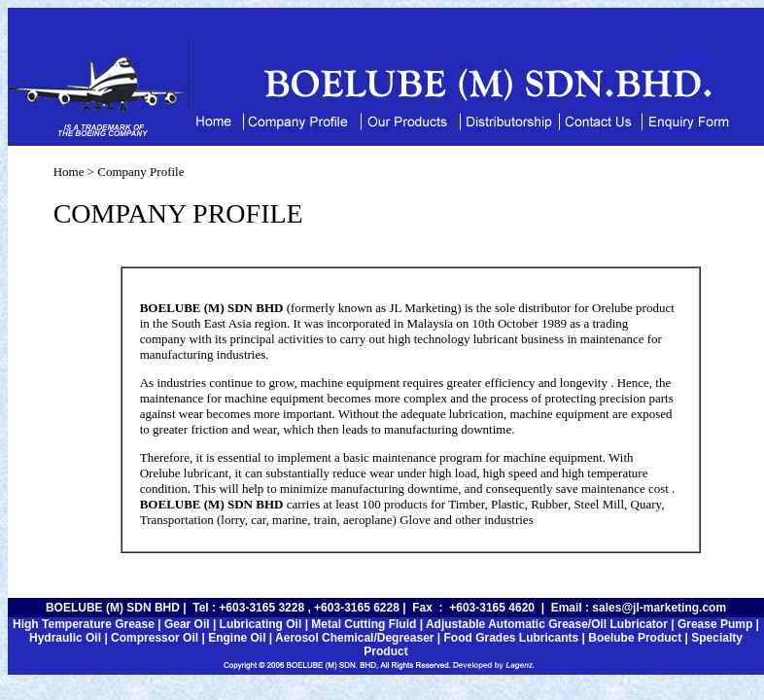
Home (69, 172)
